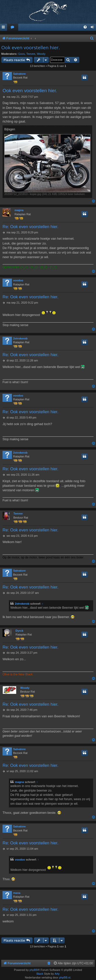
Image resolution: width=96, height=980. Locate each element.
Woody (41, 54)
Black (40, 974)
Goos (21, 54)
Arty (57, 974)
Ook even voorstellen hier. (31, 47)
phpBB (33, 970)
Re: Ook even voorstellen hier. (30, 227)
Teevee (31, 54)
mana (17, 893)
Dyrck (19, 631)
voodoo (18, 280)
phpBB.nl (65, 977)
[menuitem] (13, 27)
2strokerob (20, 338)
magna (19, 210)
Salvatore (19, 74)
